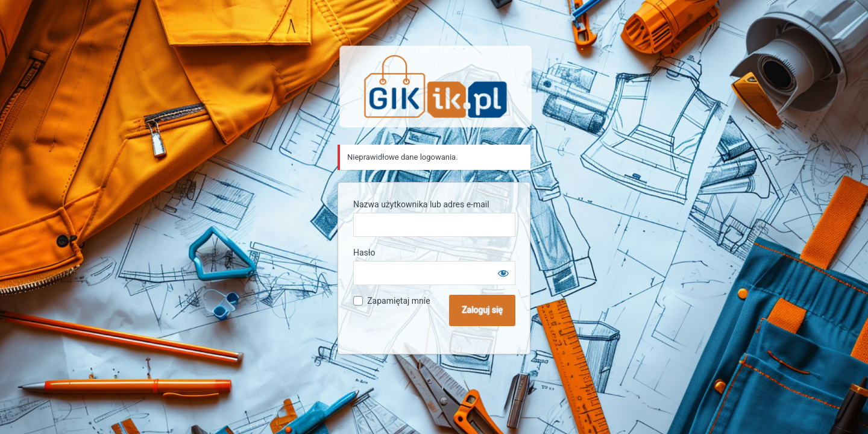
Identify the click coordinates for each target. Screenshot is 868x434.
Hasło (364, 253)
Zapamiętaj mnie (398, 301)
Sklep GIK (436, 86)
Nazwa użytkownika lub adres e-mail (421, 204)
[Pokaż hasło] (503, 273)
